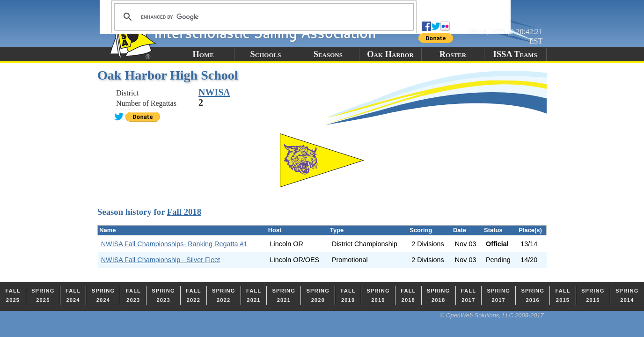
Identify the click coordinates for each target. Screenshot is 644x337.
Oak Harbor (390, 54)
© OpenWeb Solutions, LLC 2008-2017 (492, 315)
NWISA (214, 92)
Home (203, 54)
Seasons (328, 54)
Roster (453, 54)
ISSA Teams (515, 54)
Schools (266, 54)
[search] (263, 17)
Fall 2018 (184, 212)
